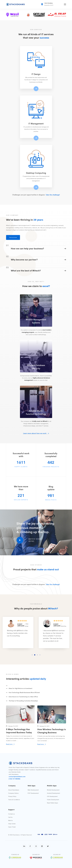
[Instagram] (36, 846)
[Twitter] (48, 846)
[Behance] (24, 846)
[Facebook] (30, 846)
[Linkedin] (42, 846)
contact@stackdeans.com (17, 777)
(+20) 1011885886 (14, 779)
